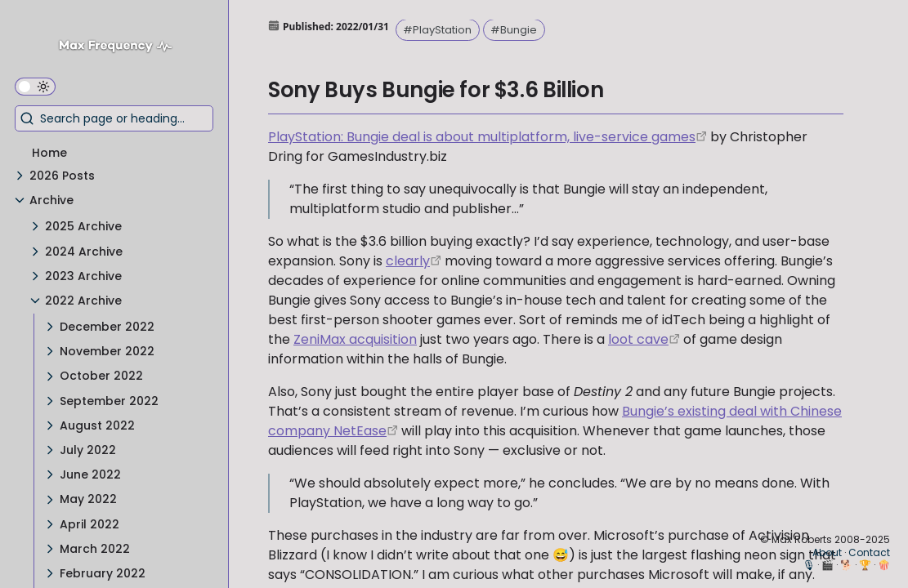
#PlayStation (437, 30)
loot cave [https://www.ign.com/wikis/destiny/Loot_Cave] (638, 339)
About (827, 552)
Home (49, 153)
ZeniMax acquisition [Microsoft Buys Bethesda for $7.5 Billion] (355, 339)
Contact (869, 552)
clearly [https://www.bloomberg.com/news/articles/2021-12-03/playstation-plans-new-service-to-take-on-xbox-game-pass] (408, 261)
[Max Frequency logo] (121, 48)
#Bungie (514, 30)
